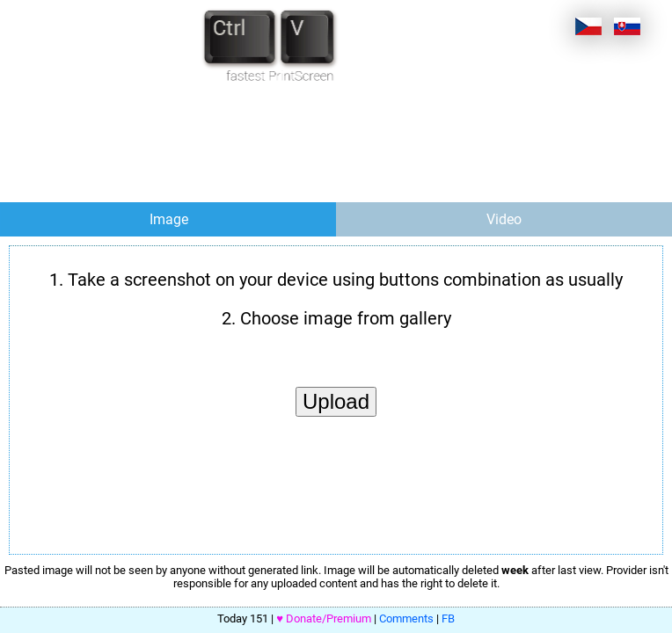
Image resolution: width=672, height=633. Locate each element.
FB (448, 618)
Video (504, 219)
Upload (336, 401)
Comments (406, 618)
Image (169, 219)
